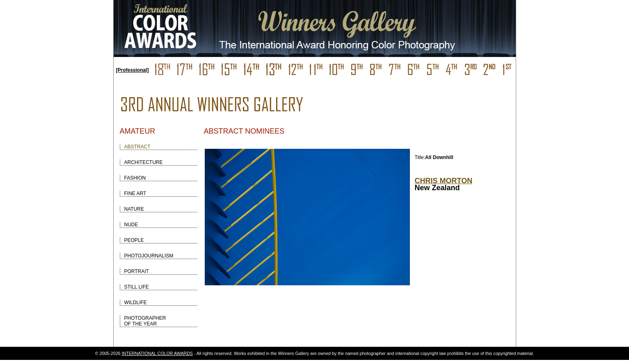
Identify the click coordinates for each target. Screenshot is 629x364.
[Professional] (133, 70)
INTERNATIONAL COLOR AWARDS (157, 353)
